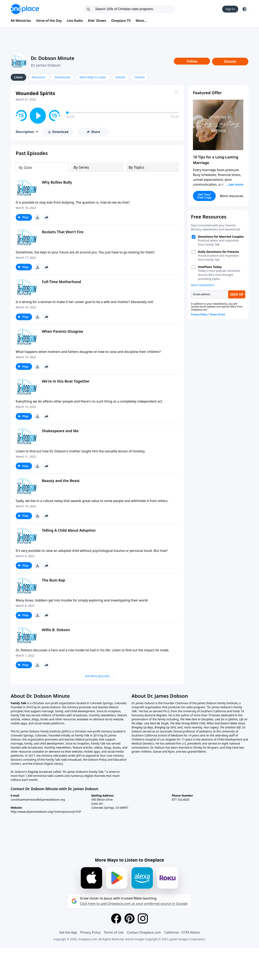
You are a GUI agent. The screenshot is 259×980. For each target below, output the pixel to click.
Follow (192, 61)
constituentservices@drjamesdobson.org (38, 800)
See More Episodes (97, 676)
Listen (18, 77)
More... (141, 21)
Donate (230, 61)
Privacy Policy (91, 932)
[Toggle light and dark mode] (244, 9)
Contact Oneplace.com (144, 932)
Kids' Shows (97, 21)
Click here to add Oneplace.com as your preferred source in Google (134, 904)
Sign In (230, 9)
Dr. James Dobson (46, 65)
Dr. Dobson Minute (53, 58)
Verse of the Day (49, 21)
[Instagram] (143, 918)
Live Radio (75, 21)
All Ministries (21, 21)
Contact (139, 77)
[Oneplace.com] (25, 9)
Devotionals (62, 77)
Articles (120, 77)
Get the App (68, 932)
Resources (39, 77)
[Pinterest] (129, 918)
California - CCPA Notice (182, 932)
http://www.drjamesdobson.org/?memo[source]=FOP (46, 812)
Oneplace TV (121, 21)
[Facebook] (116, 918)
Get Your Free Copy (204, 196)
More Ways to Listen (93, 77)
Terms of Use (114, 932)
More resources (232, 196)
